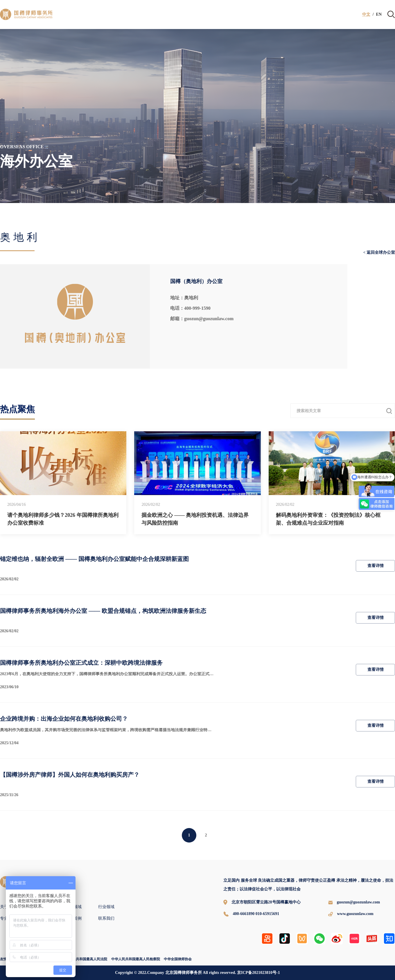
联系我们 (106, 918)
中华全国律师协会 (178, 959)
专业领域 (73, 907)
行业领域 (106, 907)
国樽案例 (73, 918)
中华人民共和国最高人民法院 (85, 959)
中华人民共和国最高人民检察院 (136, 959)
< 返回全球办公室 (379, 253)
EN (379, 15)
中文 (366, 15)
